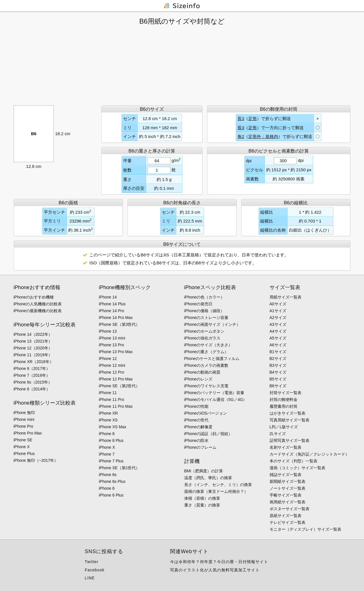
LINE (90, 578)
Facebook (95, 570)
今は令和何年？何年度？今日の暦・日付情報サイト (219, 562)
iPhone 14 (108, 297)
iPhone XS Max (113, 427)
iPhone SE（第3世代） (119, 324)
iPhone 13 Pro (112, 345)
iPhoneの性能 (197, 406)
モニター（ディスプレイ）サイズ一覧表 (305, 529)
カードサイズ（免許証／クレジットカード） (309, 454)
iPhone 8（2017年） (32, 368)
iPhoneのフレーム (200, 447)
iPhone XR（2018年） (34, 362)
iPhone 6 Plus (111, 495)
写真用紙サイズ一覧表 (289, 420)
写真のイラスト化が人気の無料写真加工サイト (215, 570)
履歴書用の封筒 (284, 406)
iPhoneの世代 (197, 420)
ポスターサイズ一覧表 (289, 509)
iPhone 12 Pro (112, 372)
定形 (253, 119)
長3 (241, 119)
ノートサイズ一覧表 (288, 488)
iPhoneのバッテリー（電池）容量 (214, 393)
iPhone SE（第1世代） (119, 468)
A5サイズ (278, 338)
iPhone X (22, 447)
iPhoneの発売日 (198, 304)
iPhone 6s (108, 475)
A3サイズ (278, 324)
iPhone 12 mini (112, 365)
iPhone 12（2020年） (33, 348)
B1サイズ (278, 352)
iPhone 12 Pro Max (116, 379)
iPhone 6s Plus (112, 481)
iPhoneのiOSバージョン (206, 413)
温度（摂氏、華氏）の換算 (208, 478)
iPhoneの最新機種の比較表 (38, 311)
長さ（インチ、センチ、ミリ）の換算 (218, 485)
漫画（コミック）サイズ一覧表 (297, 468)
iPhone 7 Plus (111, 461)
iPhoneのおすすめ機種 (34, 297)
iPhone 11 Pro (112, 400)
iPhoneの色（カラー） (204, 297)
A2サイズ (278, 318)
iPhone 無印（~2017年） (36, 460)
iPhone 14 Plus (112, 304)
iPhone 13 (108, 331)
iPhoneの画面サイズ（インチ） (212, 324)
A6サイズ (278, 345)
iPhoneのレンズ (198, 379)
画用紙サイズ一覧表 (288, 502)
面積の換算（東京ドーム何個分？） (216, 491)
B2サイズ (278, 359)
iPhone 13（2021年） (33, 341)
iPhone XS (108, 420)
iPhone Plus (24, 454)
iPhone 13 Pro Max (116, 352)
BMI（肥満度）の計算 (204, 471)
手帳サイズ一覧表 (286, 495)
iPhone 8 (107, 434)
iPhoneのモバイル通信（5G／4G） (216, 400)
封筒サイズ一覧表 (286, 393)
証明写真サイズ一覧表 (289, 440)
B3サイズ (278, 365)
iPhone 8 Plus (111, 440)
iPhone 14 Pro (112, 311)
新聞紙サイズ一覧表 (288, 481)
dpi (301, 160)
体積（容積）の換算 (202, 498)
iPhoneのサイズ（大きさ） (208, 345)
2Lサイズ (278, 434)
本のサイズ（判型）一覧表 (293, 461)
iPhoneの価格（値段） (204, 311)
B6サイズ (278, 386)
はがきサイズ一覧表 (288, 413)
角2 (241, 136)
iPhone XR (108, 413)
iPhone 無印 (24, 413)
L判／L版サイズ (284, 427)
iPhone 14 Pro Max (116, 318)
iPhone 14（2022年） (33, 334)
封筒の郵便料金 (284, 400)
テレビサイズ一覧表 (288, 522)
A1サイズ (278, 311)
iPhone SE (23, 440)
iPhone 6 (107, 488)
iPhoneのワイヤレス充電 (206, 386)
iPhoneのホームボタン (204, 331)
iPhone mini (24, 419)
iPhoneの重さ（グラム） (206, 352)
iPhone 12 (108, 359)
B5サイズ (278, 379)
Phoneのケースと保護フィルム (212, 359)
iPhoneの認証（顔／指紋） (208, 434)
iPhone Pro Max (28, 433)
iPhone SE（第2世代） (119, 386)
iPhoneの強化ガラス (202, 338)
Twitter (92, 562)
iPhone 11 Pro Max (116, 406)
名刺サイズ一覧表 (286, 447)
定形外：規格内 (263, 136)
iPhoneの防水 (197, 440)
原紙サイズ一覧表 (286, 516)
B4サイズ (278, 372)
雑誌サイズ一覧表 (286, 475)
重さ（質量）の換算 (202, 505)
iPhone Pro (23, 426)
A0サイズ (278, 304)
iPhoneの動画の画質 (202, 372)
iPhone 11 (108, 393)
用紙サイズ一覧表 (286, 297)
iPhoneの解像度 (198, 427)
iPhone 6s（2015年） (33, 382)
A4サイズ (278, 331)
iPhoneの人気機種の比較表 (38, 304)
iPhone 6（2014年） (32, 389)
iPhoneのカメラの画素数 (206, 365)
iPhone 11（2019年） (33, 355)
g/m (176, 160)
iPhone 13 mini (112, 338)
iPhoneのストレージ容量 (206, 318)
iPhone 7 (107, 454)
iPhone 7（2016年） (32, 375)
